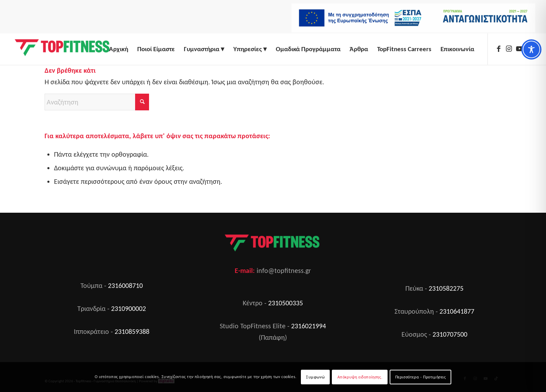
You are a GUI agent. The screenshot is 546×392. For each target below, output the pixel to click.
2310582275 (446, 288)
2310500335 (286, 303)
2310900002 (128, 308)
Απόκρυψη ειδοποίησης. (360, 377)
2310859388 (132, 331)
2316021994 (309, 326)
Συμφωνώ (315, 377)
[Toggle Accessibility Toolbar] (531, 49)
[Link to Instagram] (509, 49)
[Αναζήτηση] (97, 102)
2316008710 (125, 285)
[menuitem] (412, 20)
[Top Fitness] (63, 49)
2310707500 (450, 334)
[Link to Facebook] (499, 49)
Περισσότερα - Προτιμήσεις (421, 377)
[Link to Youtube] (520, 49)
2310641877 (457, 311)
